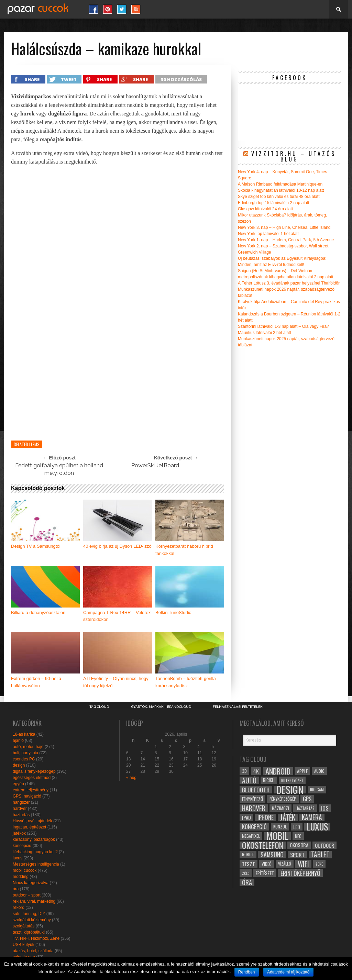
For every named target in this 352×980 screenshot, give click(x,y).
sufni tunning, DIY (29, 914)
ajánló (18, 740)
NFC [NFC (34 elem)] (298, 836)
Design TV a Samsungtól (36, 546)
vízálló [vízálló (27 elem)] (285, 864)
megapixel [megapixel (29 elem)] (251, 836)
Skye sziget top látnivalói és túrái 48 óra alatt (279, 197)
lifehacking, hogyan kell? (35, 852)
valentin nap (24, 957)
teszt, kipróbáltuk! (29, 932)
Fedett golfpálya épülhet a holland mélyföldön (59, 469)
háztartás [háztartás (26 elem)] (305, 808)
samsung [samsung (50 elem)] (272, 855)
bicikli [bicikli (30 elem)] (269, 780)
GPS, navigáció (27, 796)
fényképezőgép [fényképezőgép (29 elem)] (283, 799)
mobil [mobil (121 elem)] (277, 836)
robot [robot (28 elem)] (248, 854)
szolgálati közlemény (32, 920)
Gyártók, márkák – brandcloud (161, 707)
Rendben (247, 972)
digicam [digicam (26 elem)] (317, 789)
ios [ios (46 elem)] (325, 808)
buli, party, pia (25, 753)
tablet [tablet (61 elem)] (320, 855)
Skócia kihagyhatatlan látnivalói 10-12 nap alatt (281, 190)
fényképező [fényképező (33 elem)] (252, 799)
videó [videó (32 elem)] (267, 864)
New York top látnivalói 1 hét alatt (268, 234)
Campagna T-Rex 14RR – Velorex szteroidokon (117, 616)
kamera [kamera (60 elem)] (312, 817)
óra (16, 889)
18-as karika (24, 734)
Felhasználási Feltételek (238, 707)
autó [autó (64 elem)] (249, 780)
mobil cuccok (25, 870)
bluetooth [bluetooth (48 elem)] (256, 790)
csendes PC (24, 759)
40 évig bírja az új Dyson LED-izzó (117, 546)
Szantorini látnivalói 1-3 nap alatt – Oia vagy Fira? (283, 326)
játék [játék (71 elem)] (288, 817)
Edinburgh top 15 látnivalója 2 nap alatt (274, 203)
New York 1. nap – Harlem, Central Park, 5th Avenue (286, 240)
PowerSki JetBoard (155, 465)
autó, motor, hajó (28, 747)
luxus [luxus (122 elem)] (317, 827)
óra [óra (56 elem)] (247, 882)
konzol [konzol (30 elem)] (280, 827)
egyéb (18, 784)
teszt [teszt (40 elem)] (249, 864)
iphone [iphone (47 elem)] (266, 817)
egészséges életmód (32, 778)
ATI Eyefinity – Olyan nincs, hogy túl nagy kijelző (116, 682)
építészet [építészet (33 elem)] (265, 873)
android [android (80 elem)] (278, 771)
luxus (18, 858)
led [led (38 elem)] (297, 827)
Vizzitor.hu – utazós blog (294, 156)
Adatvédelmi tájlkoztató (288, 972)
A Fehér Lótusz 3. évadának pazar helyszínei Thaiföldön (289, 283)
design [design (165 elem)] (290, 790)
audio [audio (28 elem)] (319, 771)
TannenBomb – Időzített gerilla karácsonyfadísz (186, 682)
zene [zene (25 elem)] (319, 864)
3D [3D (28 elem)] (244, 771)
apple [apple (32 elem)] (302, 771)
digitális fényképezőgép (34, 771)
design (19, 765)
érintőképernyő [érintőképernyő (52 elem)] (300, 873)
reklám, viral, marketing (34, 901)
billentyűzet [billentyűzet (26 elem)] (292, 780)
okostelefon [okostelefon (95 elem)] (263, 845)
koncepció (22, 846)
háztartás (21, 815)
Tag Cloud (99, 707)
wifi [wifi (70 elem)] (303, 864)
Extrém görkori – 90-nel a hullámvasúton (36, 682)
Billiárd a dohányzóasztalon (38, 612)
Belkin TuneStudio (173, 612)
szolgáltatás (24, 926)
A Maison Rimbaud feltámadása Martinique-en (280, 184)
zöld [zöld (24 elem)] (246, 873)
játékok (19, 833)
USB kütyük (24, 945)
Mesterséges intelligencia (36, 864)
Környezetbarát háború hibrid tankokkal (184, 550)
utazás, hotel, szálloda (33, 951)
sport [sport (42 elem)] (297, 855)
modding (21, 877)
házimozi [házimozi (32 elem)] (280, 808)
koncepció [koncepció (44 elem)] (254, 827)
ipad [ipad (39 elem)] (246, 817)
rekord (19, 907)
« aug (131, 778)
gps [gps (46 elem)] (307, 799)
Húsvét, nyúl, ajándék (32, 821)
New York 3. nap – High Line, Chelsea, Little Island (284, 227)
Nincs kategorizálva (31, 883)
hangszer (21, 802)
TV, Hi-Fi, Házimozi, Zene (36, 938)
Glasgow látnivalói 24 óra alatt (265, 209)
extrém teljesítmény (31, 790)
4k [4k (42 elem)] (256, 771)
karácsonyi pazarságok (34, 839)
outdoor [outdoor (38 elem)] (324, 845)
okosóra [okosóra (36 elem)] (299, 845)
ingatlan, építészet (29, 827)
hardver (20, 809)
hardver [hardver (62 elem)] (254, 808)
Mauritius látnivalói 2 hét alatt (265, 333)
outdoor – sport (27, 895)
